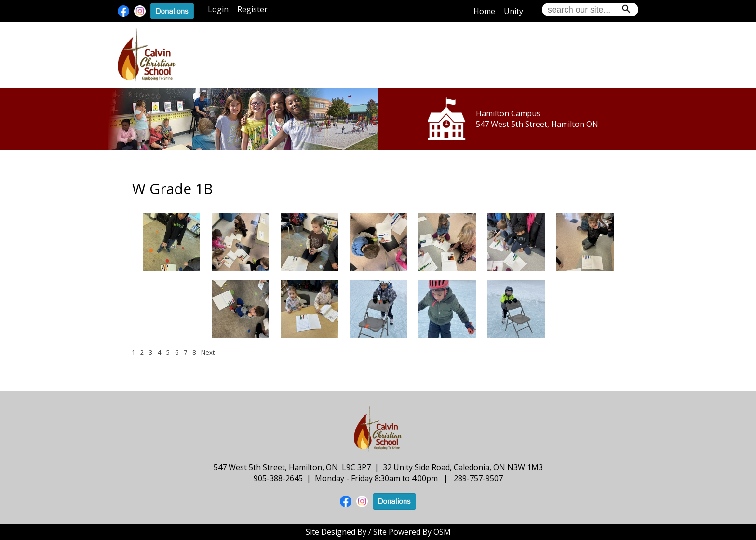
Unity (513, 11)
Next (208, 352)
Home (484, 11)
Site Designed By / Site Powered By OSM (378, 532)
